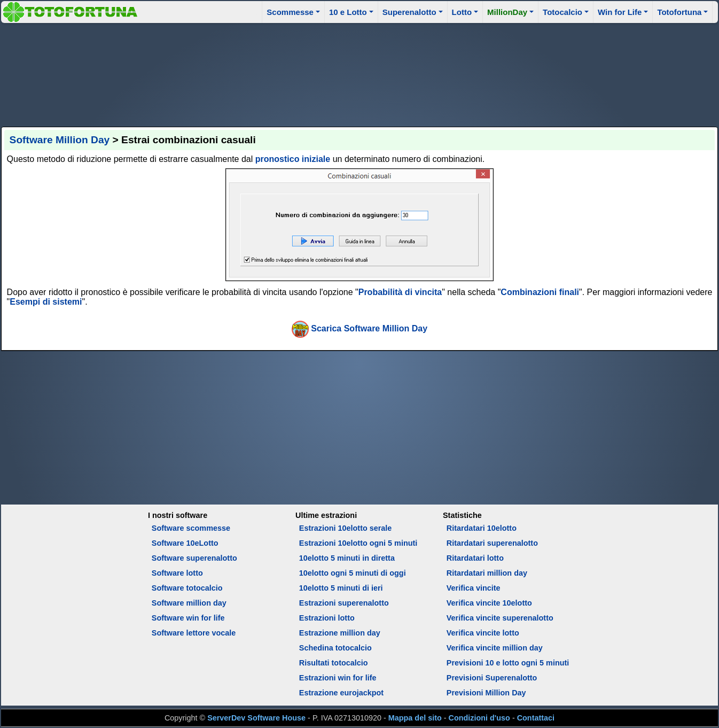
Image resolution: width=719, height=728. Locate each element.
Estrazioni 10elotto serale (346, 528)
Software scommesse (191, 528)
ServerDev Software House (256, 718)
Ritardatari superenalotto (492, 543)
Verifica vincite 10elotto (489, 603)
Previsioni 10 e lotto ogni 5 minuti (508, 663)
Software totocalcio (187, 588)
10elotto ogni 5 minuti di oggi (353, 573)
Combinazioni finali (540, 292)
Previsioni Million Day (486, 693)
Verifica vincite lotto (483, 633)
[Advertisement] (359, 73)
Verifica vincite (474, 588)
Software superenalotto (194, 558)
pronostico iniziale (293, 159)
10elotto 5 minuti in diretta (347, 558)
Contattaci (536, 718)
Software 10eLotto (185, 543)
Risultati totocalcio (334, 663)
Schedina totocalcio (335, 648)
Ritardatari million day (487, 573)
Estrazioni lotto (327, 618)
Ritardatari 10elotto (482, 528)
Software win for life (188, 618)
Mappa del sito (415, 718)
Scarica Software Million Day (369, 328)
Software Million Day (60, 140)
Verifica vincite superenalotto (500, 618)
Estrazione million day (340, 633)
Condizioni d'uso (479, 718)
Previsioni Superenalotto (492, 678)
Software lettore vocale (194, 633)
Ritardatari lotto (475, 558)
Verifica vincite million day (495, 648)
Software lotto (177, 573)
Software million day (189, 603)
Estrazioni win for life (338, 678)
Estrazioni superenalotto (344, 603)
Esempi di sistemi (46, 302)
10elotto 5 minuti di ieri (341, 588)
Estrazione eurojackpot (341, 693)
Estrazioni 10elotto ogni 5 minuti (358, 543)
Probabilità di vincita (400, 292)
